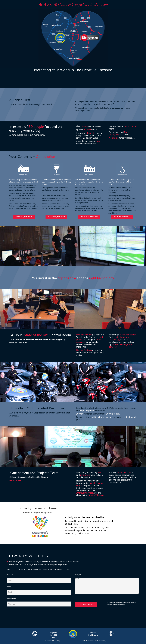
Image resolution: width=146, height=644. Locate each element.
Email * (9, 587)
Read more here (15, 480)
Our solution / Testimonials (24, 217)
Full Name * (11, 575)
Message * (78, 575)
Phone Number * (12, 599)
